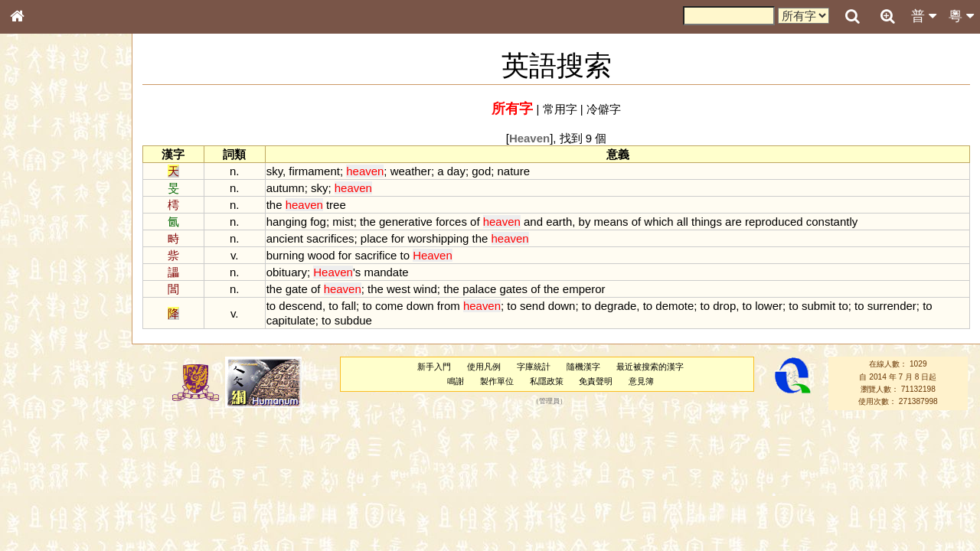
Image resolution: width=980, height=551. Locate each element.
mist (343, 222)
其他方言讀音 (47, 430)
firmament (314, 171)
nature (514, 171)
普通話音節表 (47, 416)
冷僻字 (604, 109)
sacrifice (376, 255)
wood (322, 255)
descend (301, 306)
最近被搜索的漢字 (650, 367)
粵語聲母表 (42, 314)
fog (318, 222)
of (475, 222)
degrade (615, 306)
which (658, 222)
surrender (892, 306)
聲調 (73, 403)
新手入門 (434, 367)
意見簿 (641, 381)
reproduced (774, 222)
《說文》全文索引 (56, 471)
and (533, 222)
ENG (67, 169)
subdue (353, 320)
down (420, 306)
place (374, 238)
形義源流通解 (47, 260)
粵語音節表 (42, 300)
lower (769, 306)
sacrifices (330, 238)
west (399, 289)
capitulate (291, 320)
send (532, 306)
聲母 (31, 403)
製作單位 (497, 381)
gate (297, 289)
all (683, 222)
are (733, 222)
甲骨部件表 (42, 232)
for (398, 238)
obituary (287, 272)
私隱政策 (547, 381)
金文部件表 (42, 246)
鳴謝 (456, 381)
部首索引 (38, 204)
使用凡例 (484, 367)
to (404, 255)
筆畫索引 (38, 218)
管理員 (549, 402)
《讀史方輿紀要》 (56, 484)
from (449, 306)
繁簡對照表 (42, 512)
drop (724, 306)
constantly (832, 222)
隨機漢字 (583, 367)
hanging (287, 222)
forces (451, 222)
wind (425, 289)
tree (336, 205)
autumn (286, 188)
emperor (584, 289)
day (456, 171)
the (274, 205)
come (389, 306)
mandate (386, 272)
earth (559, 222)
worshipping (438, 238)
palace (479, 289)
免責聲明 (596, 381)
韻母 (52, 403)
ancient (285, 238)
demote (675, 306)
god (481, 171)
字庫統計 (534, 367)
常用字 (560, 109)
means (611, 222)
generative (406, 222)
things (707, 222)
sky (274, 171)
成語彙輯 (38, 498)
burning (286, 255)
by (585, 222)
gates (513, 289)
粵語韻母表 (42, 328)
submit (818, 306)
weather (411, 171)
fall (349, 306)
